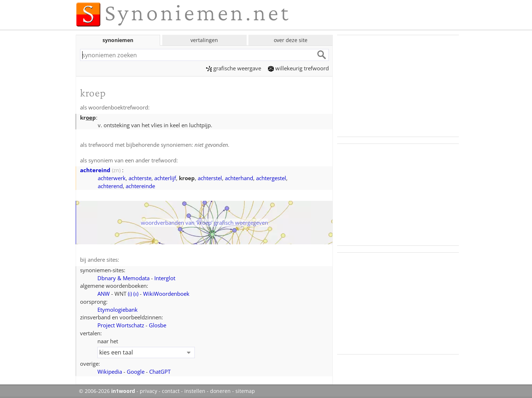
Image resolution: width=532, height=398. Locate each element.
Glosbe (158, 325)
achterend (110, 186)
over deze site (291, 40)
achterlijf (165, 178)
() (130, 294)
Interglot (165, 278)
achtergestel (271, 178)
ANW (104, 294)
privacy (148, 391)
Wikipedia (110, 372)
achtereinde (140, 186)
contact (171, 391)
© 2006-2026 (107, 391)
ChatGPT (160, 372)
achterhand (239, 178)
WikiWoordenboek (166, 294)
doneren (220, 391)
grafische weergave (234, 68)
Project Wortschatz (121, 325)
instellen (195, 391)
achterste (140, 178)
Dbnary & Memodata (123, 278)
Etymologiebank (118, 310)
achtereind (95, 170)
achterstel (210, 178)
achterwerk (112, 178)
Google (136, 372)
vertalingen (204, 40)
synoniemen (118, 40)
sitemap (245, 391)
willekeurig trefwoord (298, 68)
